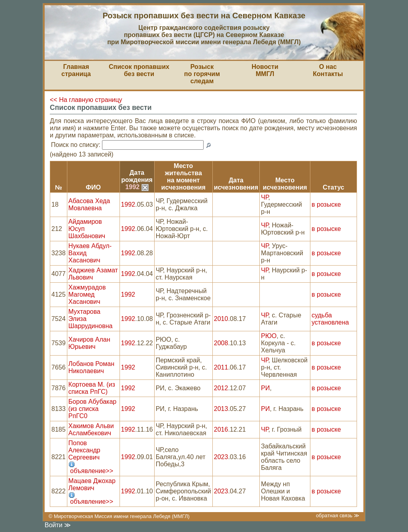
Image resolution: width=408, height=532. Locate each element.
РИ (265, 388)
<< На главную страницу (86, 100)
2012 (221, 388)
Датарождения (137, 176)
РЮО (269, 336)
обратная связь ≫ (338, 515)
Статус (333, 187)
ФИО (93, 187)
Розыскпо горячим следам (202, 74)
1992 (137, 187)
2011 (221, 367)
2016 (221, 429)
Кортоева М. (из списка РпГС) (92, 388)
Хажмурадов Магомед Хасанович (87, 294)
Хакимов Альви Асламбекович (91, 429)
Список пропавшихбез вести (139, 70)
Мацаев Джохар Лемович (92, 484)
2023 (221, 457)
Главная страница (76, 70)
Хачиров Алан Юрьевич (89, 343)
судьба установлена (330, 319)
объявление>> (92, 471)
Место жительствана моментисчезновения (183, 177)
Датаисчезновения (236, 184)
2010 (221, 319)
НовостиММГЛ (265, 70)
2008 (221, 343)
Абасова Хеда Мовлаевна (89, 204)
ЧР (265, 197)
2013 (221, 409)
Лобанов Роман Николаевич (91, 367)
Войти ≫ (58, 525)
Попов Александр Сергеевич (84, 450)
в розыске (326, 204)
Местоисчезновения (285, 184)
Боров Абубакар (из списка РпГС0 (93, 409)
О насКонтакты (328, 70)
